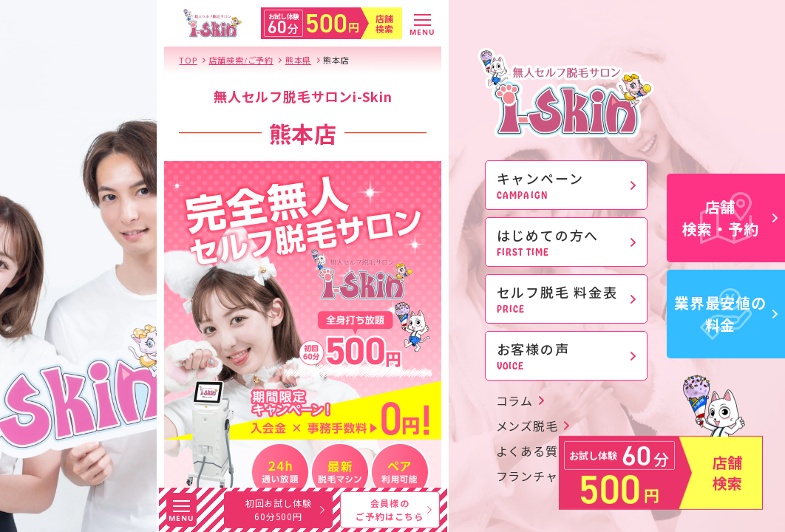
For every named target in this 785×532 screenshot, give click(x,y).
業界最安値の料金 (726, 314)
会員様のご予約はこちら (393, 509)
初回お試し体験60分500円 (285, 509)
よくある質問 (533, 451)
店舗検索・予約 (730, 218)
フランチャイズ (540, 476)
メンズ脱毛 (527, 426)
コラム (514, 400)
